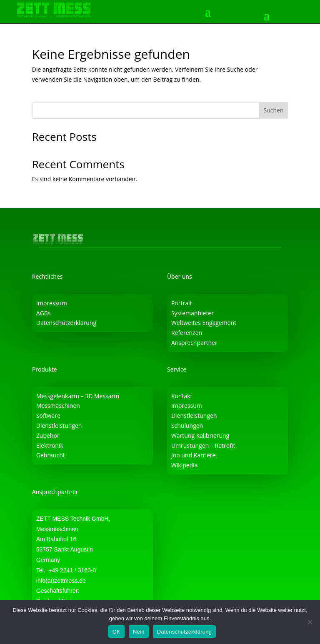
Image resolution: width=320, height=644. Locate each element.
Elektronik (50, 446)
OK (116, 632)
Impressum (52, 303)
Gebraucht (51, 455)
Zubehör (48, 436)
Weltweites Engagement (204, 323)
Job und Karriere (194, 455)
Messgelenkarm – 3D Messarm (78, 396)
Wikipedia (185, 465)
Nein (139, 632)
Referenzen (187, 333)
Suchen (273, 110)
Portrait (182, 303)
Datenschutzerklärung (66, 323)
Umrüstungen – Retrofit (203, 446)
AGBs (44, 313)
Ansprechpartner (194, 343)
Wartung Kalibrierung (200, 436)
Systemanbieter (192, 313)
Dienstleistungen (59, 426)
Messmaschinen (58, 406)
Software (48, 416)
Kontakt (182, 396)
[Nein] (310, 622)
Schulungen (187, 426)
